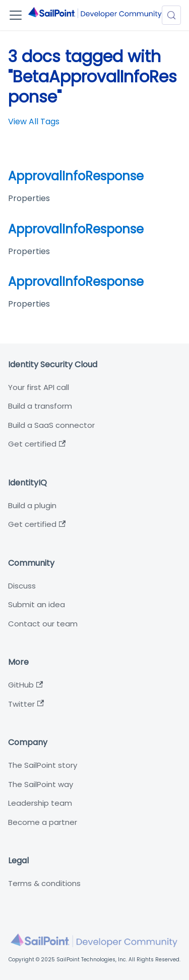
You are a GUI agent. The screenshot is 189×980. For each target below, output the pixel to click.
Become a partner (43, 822)
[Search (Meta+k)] (171, 15)
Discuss (22, 586)
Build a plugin (32, 505)
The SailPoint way (41, 784)
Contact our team (43, 624)
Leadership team (40, 803)
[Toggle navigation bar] (16, 15)
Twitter (26, 704)
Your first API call (39, 387)
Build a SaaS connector (51, 425)
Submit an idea (37, 604)
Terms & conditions (44, 883)
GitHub (25, 685)
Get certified (37, 444)
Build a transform (40, 406)
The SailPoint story (43, 765)
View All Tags (34, 121)
